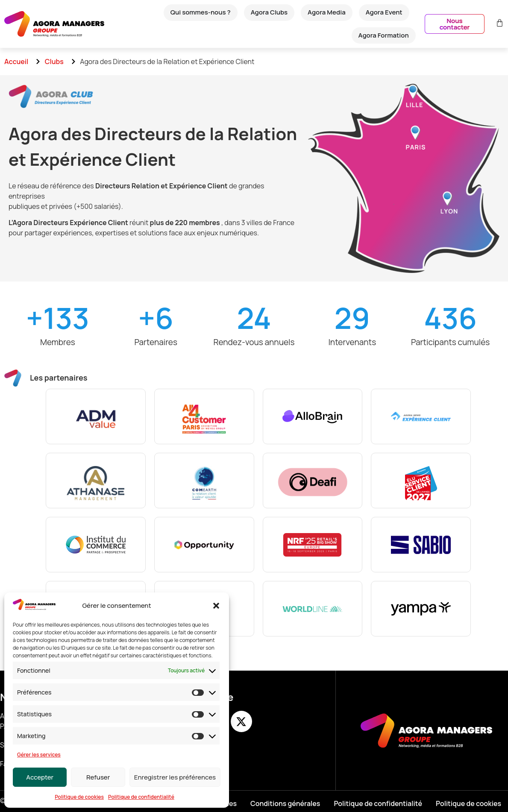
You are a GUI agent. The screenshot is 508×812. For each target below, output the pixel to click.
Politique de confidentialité (141, 797)
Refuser (98, 777)
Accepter (40, 777)
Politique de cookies (79, 797)
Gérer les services (39, 755)
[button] (216, 606)
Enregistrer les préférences (175, 777)
